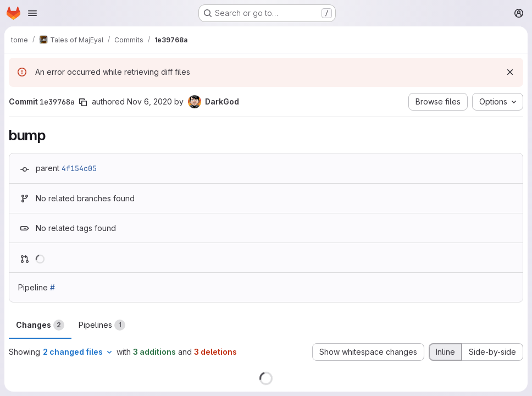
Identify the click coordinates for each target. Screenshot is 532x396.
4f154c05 (79, 168)
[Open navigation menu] (32, 13)
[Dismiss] (510, 72)
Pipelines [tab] (102, 325)
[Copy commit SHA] (83, 102)
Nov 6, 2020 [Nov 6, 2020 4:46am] (149, 101)
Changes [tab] (40, 325)
